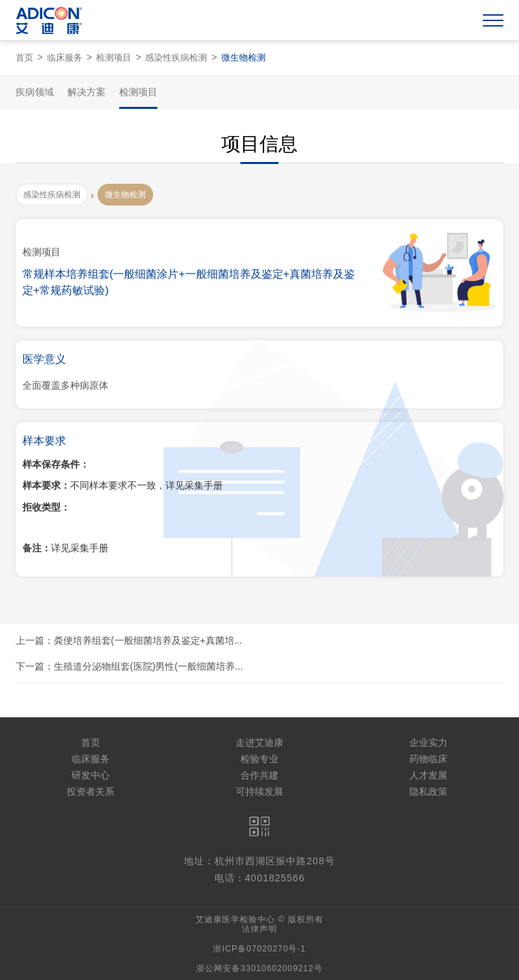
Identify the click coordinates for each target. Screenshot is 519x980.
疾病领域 (35, 92)
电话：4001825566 (260, 878)
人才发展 (428, 775)
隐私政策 (428, 791)
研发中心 (91, 775)
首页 (25, 58)
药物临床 (428, 759)
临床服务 (65, 58)
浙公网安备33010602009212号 (259, 968)
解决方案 (86, 92)
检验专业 (259, 759)
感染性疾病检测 (176, 58)
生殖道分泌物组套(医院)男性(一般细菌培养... (148, 666)
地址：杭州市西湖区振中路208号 (259, 861)
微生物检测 (243, 58)
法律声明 (259, 929)
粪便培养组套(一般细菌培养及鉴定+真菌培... (148, 640)
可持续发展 (259, 791)
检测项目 (114, 58)
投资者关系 (91, 791)
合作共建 (259, 775)
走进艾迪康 (259, 742)
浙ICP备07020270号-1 (259, 949)
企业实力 (428, 742)
